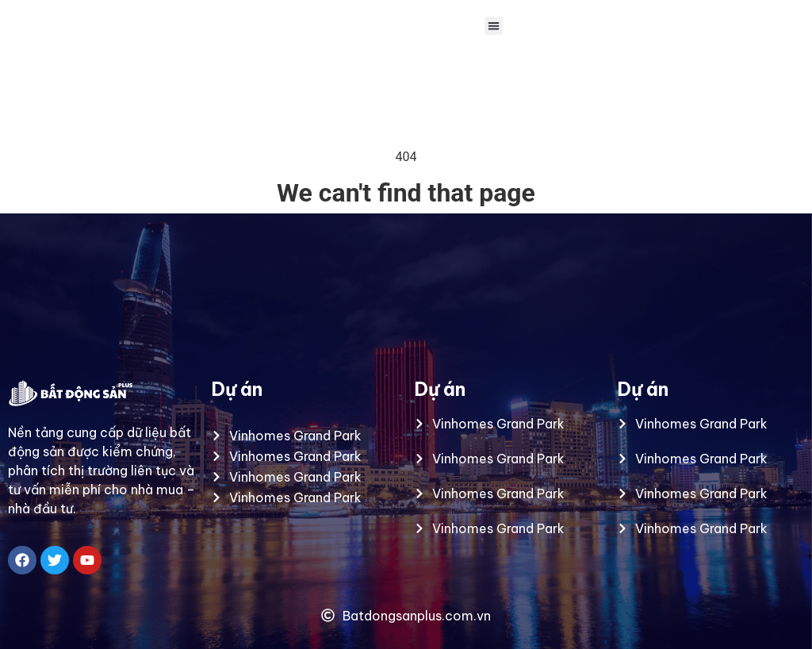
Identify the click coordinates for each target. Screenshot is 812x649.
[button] (494, 26)
